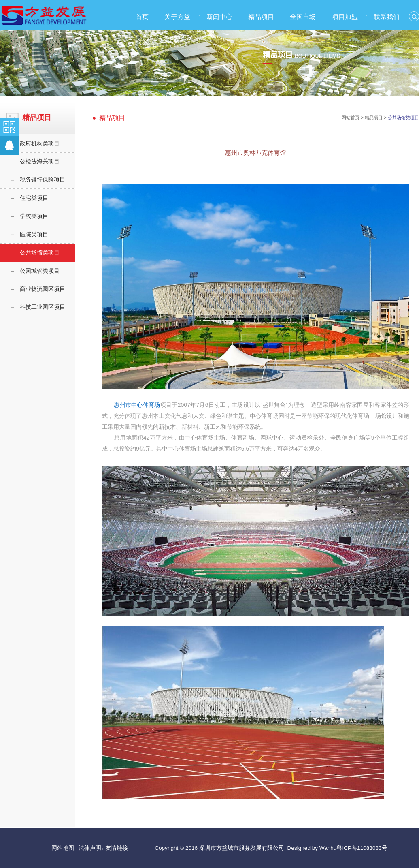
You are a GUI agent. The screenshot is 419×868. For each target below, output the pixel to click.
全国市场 (303, 17)
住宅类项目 (34, 198)
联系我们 (387, 17)
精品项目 (261, 17)
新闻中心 (219, 17)
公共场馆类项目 (40, 253)
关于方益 (177, 17)
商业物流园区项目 (43, 289)
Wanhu (328, 848)
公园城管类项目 (40, 271)
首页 (142, 17)
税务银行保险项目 (43, 180)
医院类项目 (34, 234)
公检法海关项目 (40, 161)
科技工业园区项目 (43, 307)
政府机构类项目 (40, 144)
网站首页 (351, 118)
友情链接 (117, 848)
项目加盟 (345, 17)
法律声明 (90, 848)
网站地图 (63, 848)
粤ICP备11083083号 (362, 848)
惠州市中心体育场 (137, 405)
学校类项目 (34, 216)
